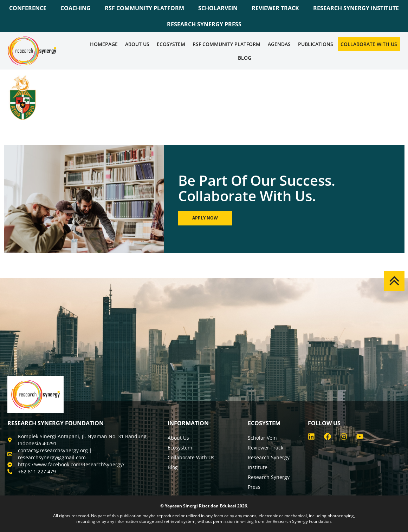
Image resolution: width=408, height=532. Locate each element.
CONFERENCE (28, 8)
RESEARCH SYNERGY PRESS (204, 24)
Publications (316, 44)
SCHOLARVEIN (218, 8)
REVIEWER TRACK (275, 8)
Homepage (104, 44)
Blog (245, 58)
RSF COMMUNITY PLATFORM (144, 8)
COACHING (76, 8)
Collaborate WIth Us (369, 44)
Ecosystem (171, 44)
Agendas (279, 44)
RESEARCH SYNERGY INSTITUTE (356, 8)
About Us (137, 44)
